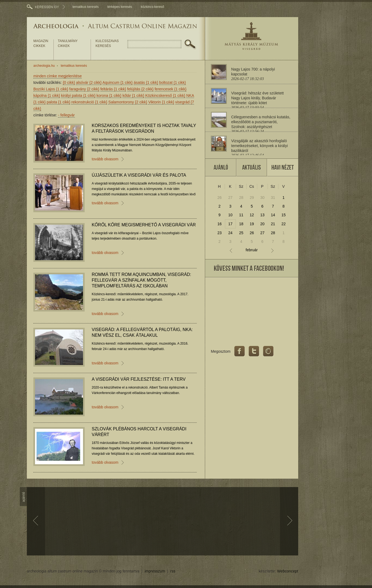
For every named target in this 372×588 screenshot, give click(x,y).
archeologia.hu (44, 66)
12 (252, 215)
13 (262, 215)
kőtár (133, 96)
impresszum (155, 571)
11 (241, 215)
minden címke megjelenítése (58, 76)
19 (252, 224)
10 (230, 215)
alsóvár (89, 82)
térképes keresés (120, 7)
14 (273, 215)
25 (241, 233)
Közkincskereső (165, 96)
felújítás (140, 89)
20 (262, 224)
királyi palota (78, 96)
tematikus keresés (86, 7)
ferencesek (171, 89)
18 (241, 224)
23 (220, 233)
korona (109, 96)
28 (241, 198)
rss (173, 571)
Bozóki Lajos (51, 89)
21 (273, 224)
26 (220, 198)
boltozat (173, 82)
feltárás (113, 89)
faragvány (84, 89)
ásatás (146, 82)
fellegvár (66, 115)
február (252, 250)
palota (58, 102)
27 (230, 198)
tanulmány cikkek (68, 43)
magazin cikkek (41, 43)
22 (284, 224)
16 (220, 224)
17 (230, 224)
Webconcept (288, 571)
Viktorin (161, 102)
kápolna (47, 96)
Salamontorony (128, 102)
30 (262, 198)
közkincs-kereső (152, 7)
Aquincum (118, 82)
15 (284, 215)
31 (273, 198)
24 (230, 233)
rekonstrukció (89, 102)
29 (252, 198)
